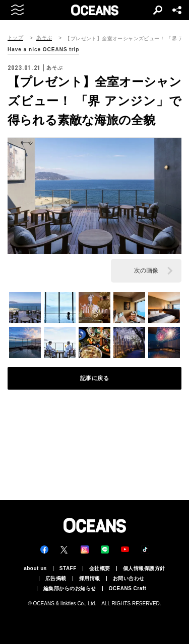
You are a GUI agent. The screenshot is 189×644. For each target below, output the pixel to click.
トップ (15, 38)
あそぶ (44, 38)
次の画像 (146, 270)
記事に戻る (95, 378)
